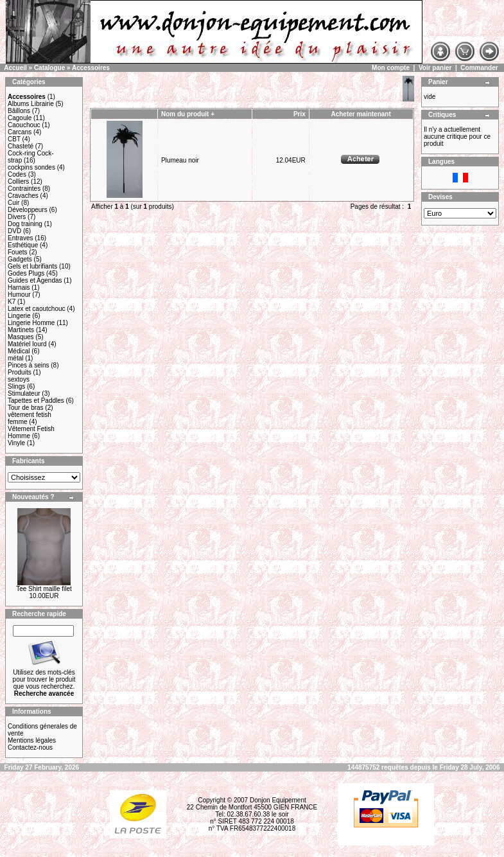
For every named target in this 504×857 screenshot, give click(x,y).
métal (15, 358)
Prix (300, 114)
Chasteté (21, 146)
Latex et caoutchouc (37, 309)
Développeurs (28, 210)
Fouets (18, 252)
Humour (19, 295)
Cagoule (20, 118)
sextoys (19, 379)
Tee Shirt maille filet (44, 589)
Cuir (13, 203)
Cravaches (23, 196)
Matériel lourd (27, 344)
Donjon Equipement (278, 800)
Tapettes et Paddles (36, 401)
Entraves (20, 238)
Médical (19, 351)
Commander (479, 68)
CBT (14, 139)
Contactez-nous (30, 747)
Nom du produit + (188, 114)
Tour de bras (26, 408)
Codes (17, 174)
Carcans (20, 132)
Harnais (19, 287)
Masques (21, 337)
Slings (16, 386)
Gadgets (20, 259)
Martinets (21, 330)
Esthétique (23, 245)
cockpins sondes (31, 167)
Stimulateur (24, 393)
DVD (14, 231)
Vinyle (16, 443)
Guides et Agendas (35, 280)
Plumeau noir (180, 160)
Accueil (15, 68)
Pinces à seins (28, 365)
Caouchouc (24, 125)
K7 (12, 302)
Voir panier (435, 68)
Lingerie (19, 316)
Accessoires (91, 68)
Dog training (25, 224)
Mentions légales (32, 740)
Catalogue (49, 68)
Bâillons (19, 111)
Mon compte (391, 68)
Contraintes (24, 189)
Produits (20, 372)
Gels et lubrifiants (32, 266)
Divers (17, 217)
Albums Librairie (31, 104)
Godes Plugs (26, 273)
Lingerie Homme (31, 323)
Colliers (18, 181)
